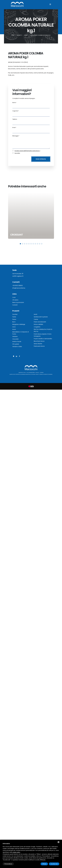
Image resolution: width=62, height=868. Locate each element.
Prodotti (16, 311)
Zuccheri (15, 314)
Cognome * (16, 111)
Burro (14, 322)
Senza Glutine (38, 344)
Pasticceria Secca (39, 346)
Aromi (14, 329)
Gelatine (15, 337)
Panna (14, 319)
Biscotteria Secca (39, 341)
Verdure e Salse (17, 347)
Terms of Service (44, 374)
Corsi (14, 297)
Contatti (15, 305)
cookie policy (16, 852)
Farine (14, 317)
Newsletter (17, 153)
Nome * (14, 103)
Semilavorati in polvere (41, 317)
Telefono (15, 119)
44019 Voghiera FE (18, 276)
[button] (20, 244)
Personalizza (8, 864)
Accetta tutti (54, 864)
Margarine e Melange (19, 324)
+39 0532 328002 (18, 286)
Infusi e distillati (38, 324)
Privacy (37, 373)
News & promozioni (18, 302)
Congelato (37, 327)
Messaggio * (16, 136)
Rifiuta (44, 864)
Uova (14, 327)
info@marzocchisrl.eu (19, 288)
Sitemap (42, 373)
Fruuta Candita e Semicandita (43, 339)
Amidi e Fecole (17, 342)
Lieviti (35, 314)
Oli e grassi (16, 344)
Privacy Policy (35, 374)
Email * (14, 128)
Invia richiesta (41, 159)
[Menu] (50, 4)
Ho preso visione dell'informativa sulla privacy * (27, 151)
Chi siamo (15, 300)
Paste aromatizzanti (40, 322)
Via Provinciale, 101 (18, 274)
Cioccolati (15, 339)
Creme (36, 319)
